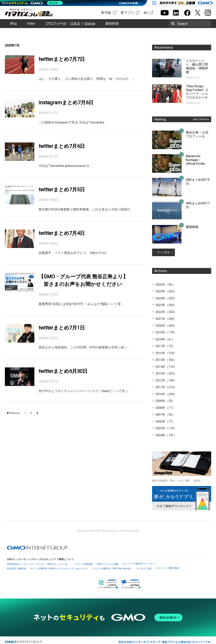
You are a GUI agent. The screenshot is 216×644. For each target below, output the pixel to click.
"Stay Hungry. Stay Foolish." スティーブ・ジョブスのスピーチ (197, 92)
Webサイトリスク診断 (108, 564)
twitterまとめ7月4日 (62, 233)
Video (31, 23)
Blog (13, 23)
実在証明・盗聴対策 (16, 568)
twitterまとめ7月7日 (62, 59)
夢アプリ (127, 13)
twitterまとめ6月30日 (63, 371)
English (90, 23)
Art (146, 13)
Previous (13, 413)
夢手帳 (106, 13)
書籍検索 (112, 23)
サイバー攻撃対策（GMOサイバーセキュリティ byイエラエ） (60, 568)
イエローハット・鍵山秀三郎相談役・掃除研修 (197, 66)
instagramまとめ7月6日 (66, 103)
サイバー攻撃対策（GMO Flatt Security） (113, 568)
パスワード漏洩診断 (83, 564)
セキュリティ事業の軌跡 (167, 568)
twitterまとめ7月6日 (62, 146)
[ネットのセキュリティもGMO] (32, 3)
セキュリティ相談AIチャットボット (139, 564)
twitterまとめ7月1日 (62, 328)
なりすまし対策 (144, 568)
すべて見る (163, 252)
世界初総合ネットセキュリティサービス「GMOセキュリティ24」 (38, 564)
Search (182, 24)
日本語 (75, 23)
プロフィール (56, 24)
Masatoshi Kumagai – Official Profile (195, 160)
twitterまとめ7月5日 (62, 190)
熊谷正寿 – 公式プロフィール (197, 134)
